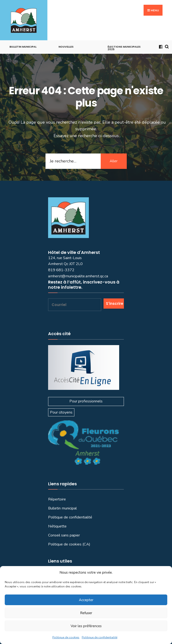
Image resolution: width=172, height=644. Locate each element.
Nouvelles (66, 47)
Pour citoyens (61, 412)
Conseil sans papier (64, 535)
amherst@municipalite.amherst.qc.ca (78, 276)
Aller (114, 161)
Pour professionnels (86, 401)
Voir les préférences (86, 626)
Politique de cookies (66, 637)
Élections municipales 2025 (124, 48)
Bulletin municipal (23, 47)
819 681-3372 (61, 270)
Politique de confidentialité (100, 637)
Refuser (86, 613)
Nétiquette (57, 526)
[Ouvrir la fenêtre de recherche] (166, 46)
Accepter (86, 600)
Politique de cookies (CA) (69, 544)
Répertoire (57, 499)
